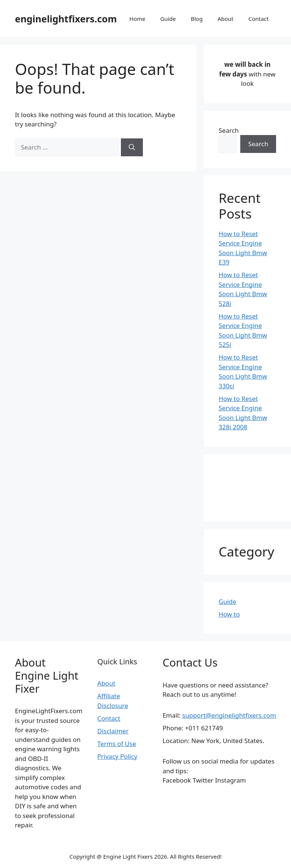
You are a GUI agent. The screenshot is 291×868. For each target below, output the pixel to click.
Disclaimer (113, 731)
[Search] (132, 147)
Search (229, 130)
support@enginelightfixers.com (229, 715)
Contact (259, 19)
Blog (197, 19)
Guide (168, 19)
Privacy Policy (117, 756)
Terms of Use (117, 744)
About (226, 19)
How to (229, 614)
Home (137, 19)
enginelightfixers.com (66, 19)
